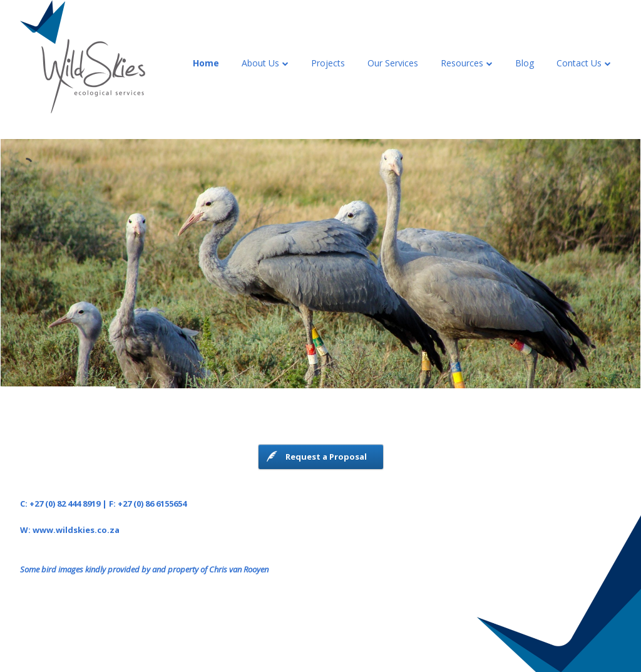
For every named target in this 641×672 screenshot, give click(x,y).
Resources (462, 63)
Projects (328, 63)
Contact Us (579, 63)
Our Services (393, 63)
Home (206, 63)
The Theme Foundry (391, 638)
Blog (525, 63)
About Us (260, 63)
